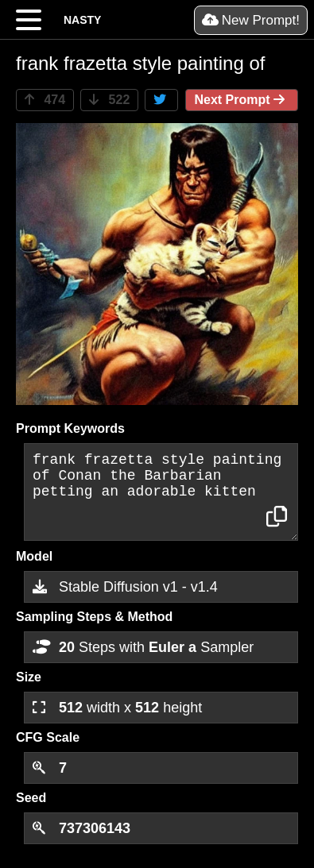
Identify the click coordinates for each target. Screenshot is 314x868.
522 (109, 100)
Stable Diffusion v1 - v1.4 (125, 587)
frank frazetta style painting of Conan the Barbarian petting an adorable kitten (161, 492)
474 (45, 100)
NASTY (82, 20)
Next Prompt (242, 100)
